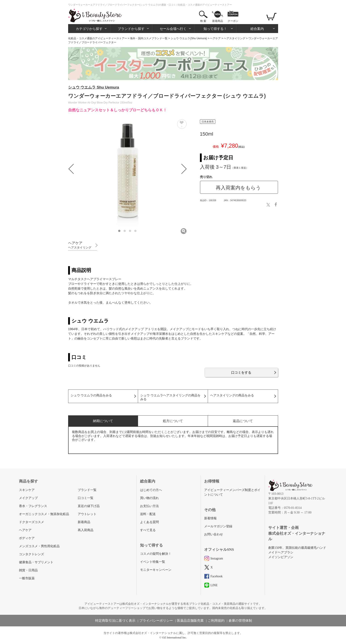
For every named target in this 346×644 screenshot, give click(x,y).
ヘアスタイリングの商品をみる (232, 395)
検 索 (203, 21)
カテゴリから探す (89, 29)
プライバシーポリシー (156, 621)
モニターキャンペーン (156, 570)
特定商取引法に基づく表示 (115, 621)
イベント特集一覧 (153, 562)
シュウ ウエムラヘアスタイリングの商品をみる (170, 397)
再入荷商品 (86, 530)
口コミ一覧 (86, 498)
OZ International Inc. (174, 637)
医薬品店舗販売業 (190, 621)
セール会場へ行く (173, 29)
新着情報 (210, 518)
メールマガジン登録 (218, 526)
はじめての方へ (151, 490)
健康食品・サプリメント (36, 562)
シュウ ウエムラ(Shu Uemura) (189, 38)
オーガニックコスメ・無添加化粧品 (44, 514)
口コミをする (241, 372)
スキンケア (27, 490)
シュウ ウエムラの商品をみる (91, 395)
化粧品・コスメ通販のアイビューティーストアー (98, 38)
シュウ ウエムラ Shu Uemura (94, 87)
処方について (173, 421)
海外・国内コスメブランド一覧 (149, 38)
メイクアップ (28, 498)
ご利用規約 (216, 621)
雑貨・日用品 (28, 570)
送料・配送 (148, 514)
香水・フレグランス (33, 506)
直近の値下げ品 (89, 506)
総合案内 (257, 29)
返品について (243, 421)
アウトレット (87, 514)
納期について (103, 421)
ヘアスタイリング (235, 38)
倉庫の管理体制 (240, 621)
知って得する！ (215, 29)
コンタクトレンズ (31, 554)
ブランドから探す (131, 29)
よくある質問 (149, 522)
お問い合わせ (214, 534)
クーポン (233, 21)
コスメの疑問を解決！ (156, 554)
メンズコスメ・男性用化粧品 (39, 546)
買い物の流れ (149, 498)
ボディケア (27, 538)
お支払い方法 (149, 506)
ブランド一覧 (87, 490)
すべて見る (148, 530)
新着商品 (218, 21)
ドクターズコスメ (31, 522)
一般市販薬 (27, 578)
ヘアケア (215, 38)
